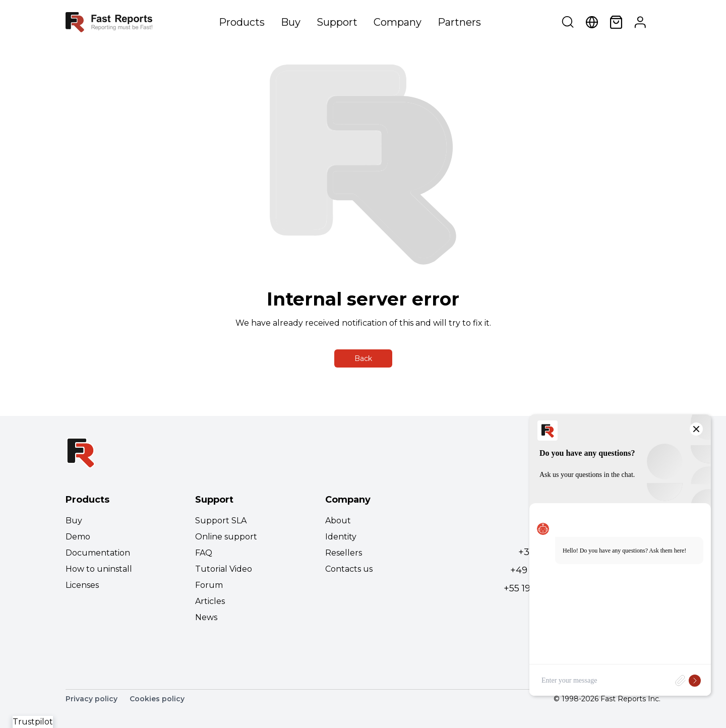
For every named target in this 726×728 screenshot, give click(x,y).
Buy (291, 22)
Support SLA (221, 521)
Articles (210, 601)
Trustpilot (33, 722)
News (206, 617)
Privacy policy (92, 699)
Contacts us (349, 569)
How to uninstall (99, 569)
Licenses (82, 585)
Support (337, 22)
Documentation (98, 553)
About (338, 521)
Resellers (344, 553)
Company (398, 22)
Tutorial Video (224, 569)
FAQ (204, 553)
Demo (78, 537)
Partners (459, 22)
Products (242, 22)
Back (363, 358)
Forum (209, 585)
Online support (226, 537)
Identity (341, 537)
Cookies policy (157, 699)
